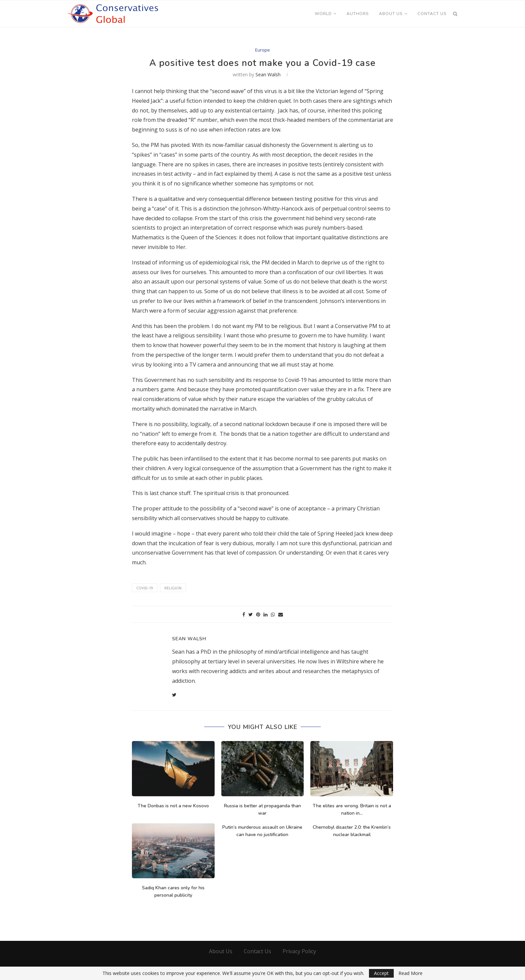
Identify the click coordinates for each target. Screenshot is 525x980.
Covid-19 (145, 588)
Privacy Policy (299, 951)
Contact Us (432, 14)
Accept (381, 973)
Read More (410, 973)
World (323, 14)
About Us (391, 14)
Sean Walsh (268, 74)
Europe (262, 50)
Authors (358, 14)
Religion (173, 588)
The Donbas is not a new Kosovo (173, 806)
